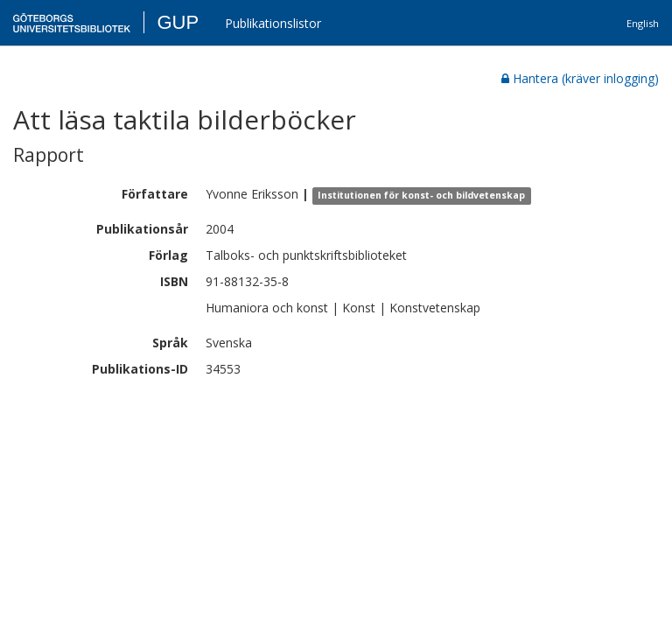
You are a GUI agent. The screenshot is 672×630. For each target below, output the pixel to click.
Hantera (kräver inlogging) (580, 78)
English (643, 23)
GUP (178, 22)
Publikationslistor (273, 23)
